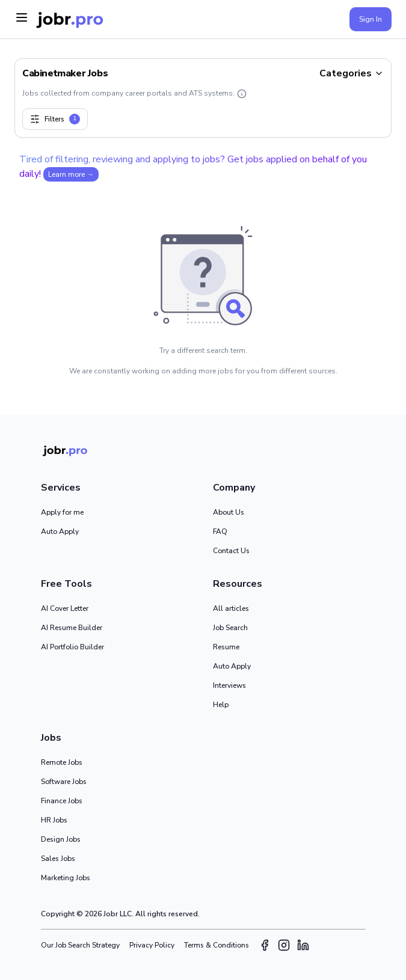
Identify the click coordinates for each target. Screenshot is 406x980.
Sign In (371, 19)
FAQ (220, 531)
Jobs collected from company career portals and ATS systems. (134, 93)
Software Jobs (64, 782)
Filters (55, 119)
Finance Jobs (62, 801)
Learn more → (71, 174)
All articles (231, 608)
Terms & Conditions (217, 945)
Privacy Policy (152, 945)
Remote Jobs (62, 762)
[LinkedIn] (303, 945)
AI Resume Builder (72, 628)
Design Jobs (61, 839)
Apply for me (62, 512)
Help (221, 705)
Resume (226, 647)
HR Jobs (54, 820)
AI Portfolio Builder (72, 647)
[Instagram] (284, 945)
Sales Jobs (58, 859)
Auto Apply (60, 531)
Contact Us (231, 551)
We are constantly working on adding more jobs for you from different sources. (203, 371)
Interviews (229, 685)
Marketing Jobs (66, 878)
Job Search (230, 628)
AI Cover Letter (65, 608)
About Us (229, 512)
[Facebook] (265, 945)
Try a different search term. (203, 351)
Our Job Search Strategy (80, 945)
